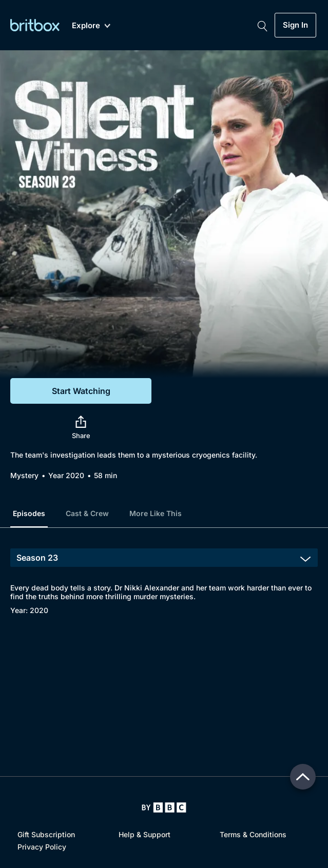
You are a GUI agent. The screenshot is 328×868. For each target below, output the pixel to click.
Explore (91, 26)
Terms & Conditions (253, 834)
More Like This (156, 513)
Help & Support (144, 834)
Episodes (29, 513)
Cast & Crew (87, 513)
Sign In (295, 25)
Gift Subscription (46, 834)
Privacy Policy (42, 847)
